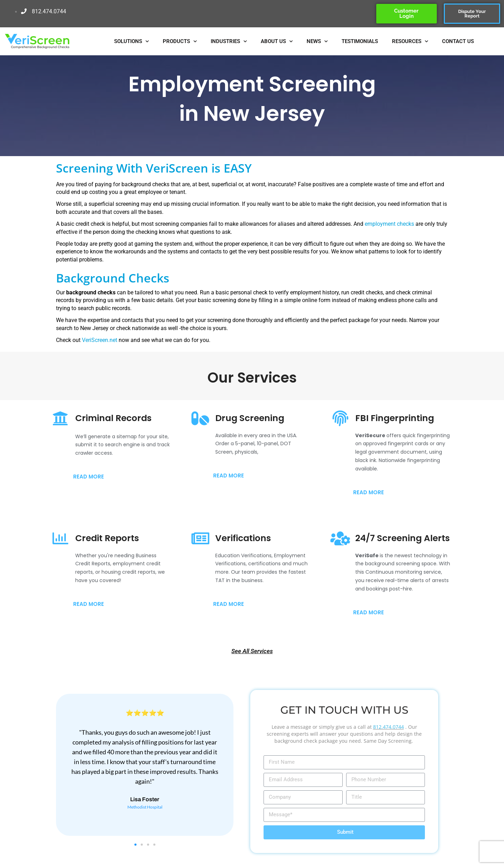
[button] (135, 845)
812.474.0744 (388, 727)
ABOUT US (277, 41)
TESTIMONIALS (360, 41)
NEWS (317, 41)
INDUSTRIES (229, 41)
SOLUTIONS (131, 41)
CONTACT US (458, 41)
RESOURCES (410, 41)
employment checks (390, 224)
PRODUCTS (180, 41)
